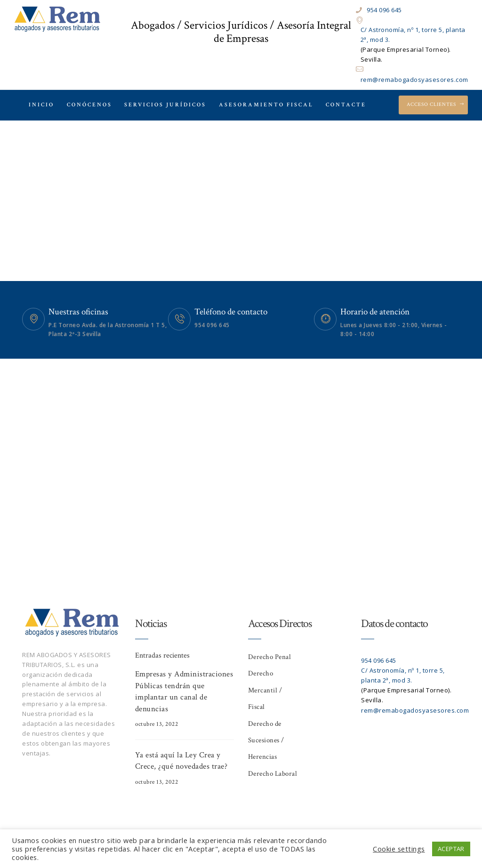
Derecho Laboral (273, 774)
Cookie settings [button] (399, 849)
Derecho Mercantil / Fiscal (265, 690)
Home (215, 191)
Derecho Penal (270, 657)
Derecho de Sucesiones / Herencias (266, 740)
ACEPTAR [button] (451, 849)
